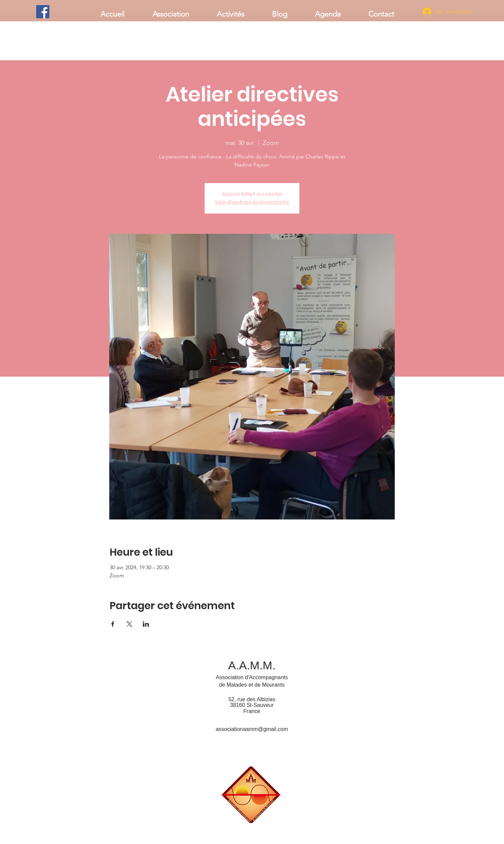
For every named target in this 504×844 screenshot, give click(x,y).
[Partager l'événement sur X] (129, 624)
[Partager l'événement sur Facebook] (113, 624)
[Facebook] (43, 12)
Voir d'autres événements (252, 202)
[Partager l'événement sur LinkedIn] (146, 624)
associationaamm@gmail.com (252, 729)
